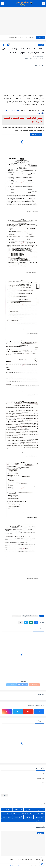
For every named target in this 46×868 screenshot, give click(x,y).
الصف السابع (19, 817)
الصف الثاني (41, 813)
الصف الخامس (40, 817)
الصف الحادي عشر (11, 813)
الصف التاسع (30, 810)
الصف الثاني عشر (27, 616)
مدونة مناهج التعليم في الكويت (17, 865)
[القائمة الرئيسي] (44, 3)
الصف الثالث (19, 810)
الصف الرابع (29, 817)
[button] (36, 622)
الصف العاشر (40, 821)
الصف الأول (41, 810)
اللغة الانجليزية (16, 616)
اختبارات (41, 45)
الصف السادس (7, 817)
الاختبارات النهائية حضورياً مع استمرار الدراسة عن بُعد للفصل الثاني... (18, 38)
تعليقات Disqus (11, 685)
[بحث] (2, 3)
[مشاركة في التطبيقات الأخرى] (21, 622)
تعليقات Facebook (23, 685)
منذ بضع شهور (41, 858)
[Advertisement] (23, 21)
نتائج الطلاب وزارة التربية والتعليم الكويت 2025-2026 (27, 860)
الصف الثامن (7, 810)
